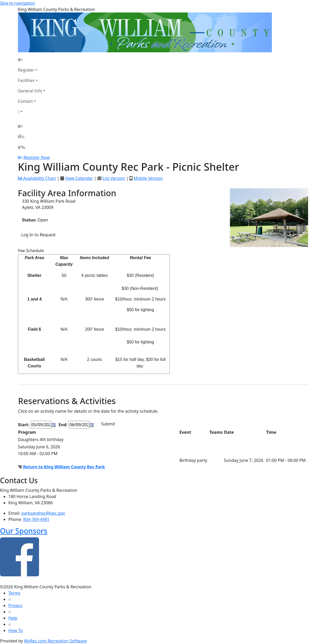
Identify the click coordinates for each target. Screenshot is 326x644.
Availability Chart (37, 178)
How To (15, 630)
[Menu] (22, 147)
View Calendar (79, 178)
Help (13, 618)
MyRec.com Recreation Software (55, 641)
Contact (25, 101)
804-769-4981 (36, 519)
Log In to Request (39, 235)
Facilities (26, 80)
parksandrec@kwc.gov (43, 513)
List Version (114, 178)
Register (26, 70)
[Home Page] (32, 60)
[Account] (32, 112)
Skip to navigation (17, 3)
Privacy (15, 605)
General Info (30, 91)
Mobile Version (148, 178)
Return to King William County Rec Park (64, 467)
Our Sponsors (24, 531)
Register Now (37, 157)
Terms (14, 593)
